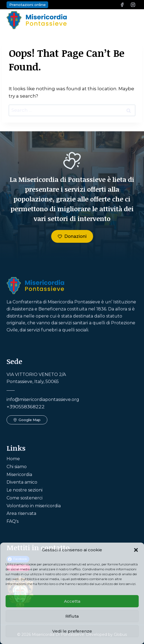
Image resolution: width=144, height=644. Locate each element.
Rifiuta (72, 616)
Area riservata (21, 513)
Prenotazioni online (27, 5)
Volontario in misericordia (34, 506)
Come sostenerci (24, 498)
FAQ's (13, 521)
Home (13, 459)
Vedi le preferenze (72, 631)
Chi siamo (17, 467)
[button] (136, 550)
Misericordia (19, 475)
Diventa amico (22, 482)
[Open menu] (132, 20)
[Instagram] (133, 5)
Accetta (72, 601)
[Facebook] (122, 5)
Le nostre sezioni (24, 490)
